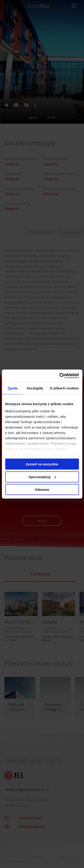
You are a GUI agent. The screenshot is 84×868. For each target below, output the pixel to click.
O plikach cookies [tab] (64, 388)
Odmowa (42, 490)
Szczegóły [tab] (35, 388)
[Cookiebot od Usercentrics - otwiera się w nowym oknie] (60, 376)
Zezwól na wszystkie (42, 464)
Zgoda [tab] (13, 388)
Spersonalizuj (42, 477)
